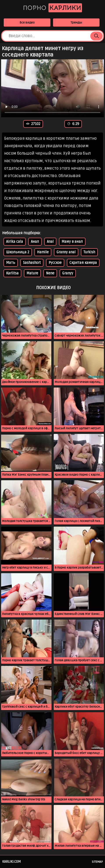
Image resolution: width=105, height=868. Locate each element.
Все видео (27, 23)
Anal (50, 242)
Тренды (76, 23)
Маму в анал (72, 242)
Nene (50, 273)
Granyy (68, 273)
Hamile (43, 252)
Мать (11, 263)
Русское (55, 263)
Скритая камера (83, 263)
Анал (35, 242)
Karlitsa (12, 273)
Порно (52, 8)
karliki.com (12, 862)
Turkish (89, 252)
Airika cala (15, 242)
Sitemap (97, 862)
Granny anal (66, 252)
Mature (32, 273)
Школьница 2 (18, 252)
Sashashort (32, 263)
